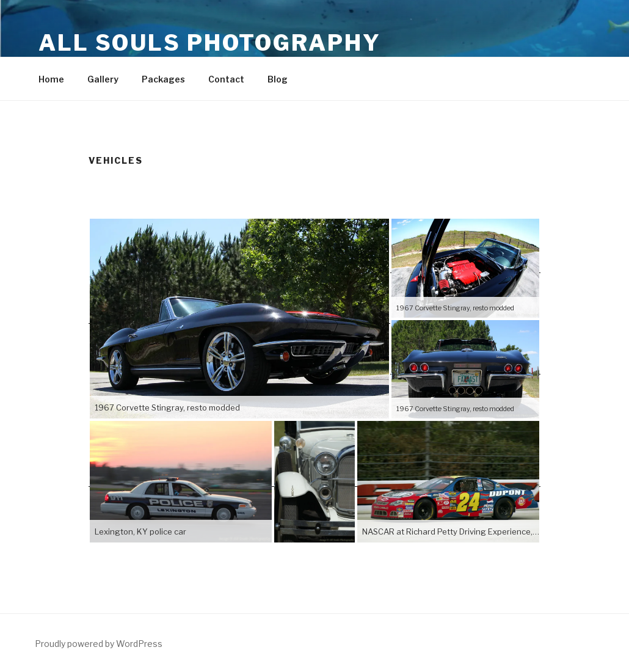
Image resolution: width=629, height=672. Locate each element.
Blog (278, 79)
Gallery (103, 79)
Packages (163, 79)
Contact (226, 79)
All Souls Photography (209, 43)
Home (51, 79)
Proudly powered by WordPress (99, 644)
